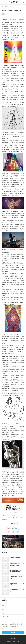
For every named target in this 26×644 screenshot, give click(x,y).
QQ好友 (17, 529)
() (13, 523)
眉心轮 (12, 211)
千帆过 (6, 14)
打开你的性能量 (12, 20)
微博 (9, 529)
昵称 (4, 606)
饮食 (18, 517)
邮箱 (4, 609)
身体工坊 (14, 517)
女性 (5, 517)
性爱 (7, 187)
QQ (3, 613)
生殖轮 (5, 220)
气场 (12, 495)
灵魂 (4, 515)
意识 (9, 517)
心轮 (15, 193)
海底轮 (17, 37)
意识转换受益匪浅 (17, 485)
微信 (13, 529)
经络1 (12, 515)
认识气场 (12, 102)
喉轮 (8, 211)
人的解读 (17, 641)
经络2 (17, 515)
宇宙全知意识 (18, 152)
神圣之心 (21, 395)
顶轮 (14, 35)
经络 (5, 495)
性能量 (20, 22)
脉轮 (9, 191)
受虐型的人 (10, 104)
